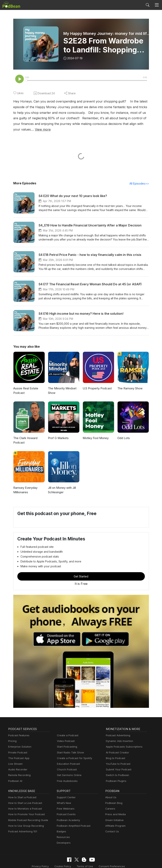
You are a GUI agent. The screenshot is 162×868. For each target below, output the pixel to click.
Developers (63, 838)
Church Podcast (66, 764)
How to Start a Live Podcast (24, 798)
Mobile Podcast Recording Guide (27, 815)
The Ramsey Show (130, 383)
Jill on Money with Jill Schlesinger (62, 485)
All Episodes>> (140, 178)
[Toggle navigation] (157, 5)
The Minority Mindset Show (62, 385)
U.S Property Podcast (97, 383)
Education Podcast (68, 759)
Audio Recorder (17, 764)
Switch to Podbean (117, 770)
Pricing (12, 736)
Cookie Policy (42, 861)
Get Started (81, 571)
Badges (61, 826)
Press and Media (115, 809)
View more (137, 124)
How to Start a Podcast (21, 792)
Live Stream (15, 759)
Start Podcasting (66, 742)
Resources (63, 832)
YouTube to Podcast (117, 759)
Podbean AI (15, 776)
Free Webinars (65, 803)
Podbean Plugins (116, 776)
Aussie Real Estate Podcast (26, 385)
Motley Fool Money (95, 433)
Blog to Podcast (115, 753)
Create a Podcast (67, 730)
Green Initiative (114, 815)
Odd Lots (123, 433)
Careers (110, 803)
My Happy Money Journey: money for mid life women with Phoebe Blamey (108, 34)
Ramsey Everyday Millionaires (25, 485)
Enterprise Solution (19, 742)
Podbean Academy (68, 815)
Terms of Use (63, 861)
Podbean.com (139, 861)
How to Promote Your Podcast (25, 809)
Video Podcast (65, 736)
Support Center (65, 792)
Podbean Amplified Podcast (72, 821)
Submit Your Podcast (118, 764)
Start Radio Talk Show (70, 747)
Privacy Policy (21, 861)
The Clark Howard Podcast (25, 435)
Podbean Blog (113, 798)
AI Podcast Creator (117, 747)
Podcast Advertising (117, 730)
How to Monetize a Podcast (24, 803)
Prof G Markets (58, 433)
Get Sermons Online (69, 770)
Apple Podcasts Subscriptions (123, 742)
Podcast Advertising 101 (22, 826)
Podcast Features (18, 730)
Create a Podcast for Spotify (73, 753)
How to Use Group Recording (25, 821)
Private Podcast (17, 747)
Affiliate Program (115, 821)
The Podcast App (18, 753)
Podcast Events (66, 809)
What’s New (64, 798)
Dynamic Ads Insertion (119, 736)
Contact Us (112, 826)
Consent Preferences (88, 861)
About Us (111, 792)
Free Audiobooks (67, 776)
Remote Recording (19, 770)
